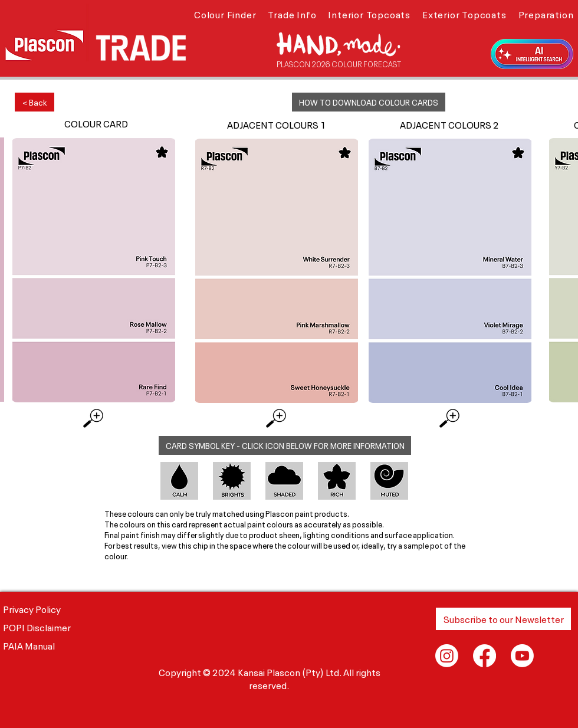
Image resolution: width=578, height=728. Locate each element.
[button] (225, 14)
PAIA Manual (29, 645)
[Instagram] (447, 656)
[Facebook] (485, 656)
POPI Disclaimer (37, 627)
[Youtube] (522, 656)
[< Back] (35, 102)
